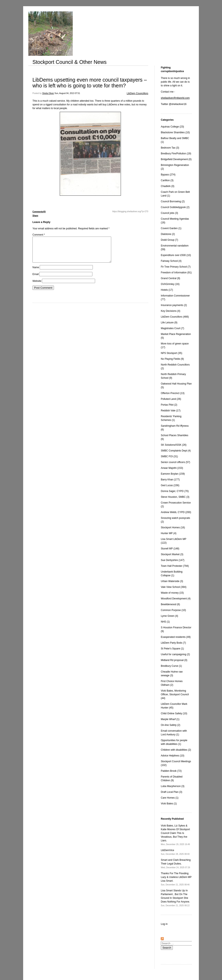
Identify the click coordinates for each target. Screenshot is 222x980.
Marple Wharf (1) (170, 719)
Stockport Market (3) (172, 554)
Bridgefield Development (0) (176, 159)
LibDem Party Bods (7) (173, 643)
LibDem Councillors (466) (175, 317)
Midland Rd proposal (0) (174, 660)
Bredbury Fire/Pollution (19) (176, 154)
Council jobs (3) (169, 213)
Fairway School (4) (171, 261)
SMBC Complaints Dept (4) (176, 451)
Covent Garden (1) (171, 228)
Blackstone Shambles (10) (175, 132)
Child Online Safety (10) (174, 713)
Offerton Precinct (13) (173, 393)
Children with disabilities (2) (176, 750)
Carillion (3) (167, 180)
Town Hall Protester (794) (175, 566)
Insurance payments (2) (174, 305)
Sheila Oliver (48, 93)
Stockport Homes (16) (173, 528)
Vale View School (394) (174, 587)
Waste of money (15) (172, 593)
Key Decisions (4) (171, 311)
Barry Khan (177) (170, 480)
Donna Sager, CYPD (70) (175, 491)
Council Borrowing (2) (173, 201)
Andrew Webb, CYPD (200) (176, 512)
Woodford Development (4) (176, 599)
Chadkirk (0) (168, 186)
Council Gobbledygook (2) (175, 207)
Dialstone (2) (168, 234)
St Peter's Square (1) (172, 649)
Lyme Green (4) (169, 616)
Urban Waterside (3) (172, 581)
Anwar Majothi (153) (172, 468)
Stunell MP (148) (170, 549)
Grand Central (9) (170, 278)
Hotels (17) (167, 290)
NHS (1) (165, 622)
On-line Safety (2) (171, 725)
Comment (39, 235)
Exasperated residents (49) (176, 637)
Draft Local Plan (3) (171, 792)
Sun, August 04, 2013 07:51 (67, 93)
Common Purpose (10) (173, 610)
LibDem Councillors (137, 93)
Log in (164, 924)
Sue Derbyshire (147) (173, 560)
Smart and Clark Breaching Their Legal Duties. (176, 864)
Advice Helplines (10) (172, 756)
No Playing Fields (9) (172, 359)
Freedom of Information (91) (176, 273)
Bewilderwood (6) (170, 604)
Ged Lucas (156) (170, 485)
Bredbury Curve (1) (171, 666)
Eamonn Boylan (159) (173, 474)
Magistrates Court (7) (172, 328)
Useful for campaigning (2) (175, 654)
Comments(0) (39, 212)
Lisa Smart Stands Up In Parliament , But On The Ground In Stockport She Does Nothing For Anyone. (175, 898)
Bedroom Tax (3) (170, 148)
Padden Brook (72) (171, 771)
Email (36, 279)
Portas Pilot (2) (169, 405)
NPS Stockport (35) (171, 353)
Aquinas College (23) (172, 127)
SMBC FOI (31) (169, 456)
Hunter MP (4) (169, 533)
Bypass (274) (168, 175)
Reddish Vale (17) (171, 411)
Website (37, 286)
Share (35, 216)
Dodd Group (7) (169, 240)
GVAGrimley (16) (170, 284)
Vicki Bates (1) (169, 804)
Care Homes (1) (170, 798)
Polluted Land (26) (171, 399)
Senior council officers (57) (175, 462)
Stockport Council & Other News (69, 62)
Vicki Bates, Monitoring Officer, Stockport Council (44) (175, 694)
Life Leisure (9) (169, 323)
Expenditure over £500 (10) (176, 255)
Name (36, 272)
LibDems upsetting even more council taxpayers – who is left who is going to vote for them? (90, 83)
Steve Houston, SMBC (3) (175, 497)
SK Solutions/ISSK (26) (174, 445)
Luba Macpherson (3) (173, 786)
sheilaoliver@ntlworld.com (175, 98)
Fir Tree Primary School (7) (176, 267)
